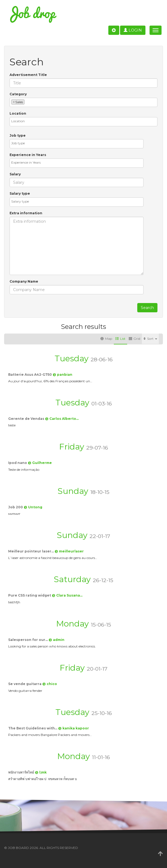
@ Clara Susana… (67, 595)
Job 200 (16, 507)
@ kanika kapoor (74, 728)
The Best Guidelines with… (33, 728)
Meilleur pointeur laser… (31, 551)
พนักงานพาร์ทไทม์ (22, 772)
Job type (18, 135)
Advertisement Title (28, 75)
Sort (150, 339)
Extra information (26, 213)
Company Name (24, 281)
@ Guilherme (40, 463)
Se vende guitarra (25, 684)
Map (106, 339)
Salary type (20, 193)
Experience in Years (28, 155)
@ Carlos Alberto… (62, 419)
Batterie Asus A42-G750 (30, 375)
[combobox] (83, 102)
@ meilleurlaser (69, 551)
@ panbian (62, 375)
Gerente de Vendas (27, 419)
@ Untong (33, 507)
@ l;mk (41, 772)
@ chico (50, 684)
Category (18, 94)
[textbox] (27, 102)
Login (133, 30)
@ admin (56, 640)
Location (18, 113)
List (120, 339)
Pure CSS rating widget (30, 595)
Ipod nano (18, 463)
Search (147, 308)
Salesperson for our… (28, 640)
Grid (135, 339)
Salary (15, 174)
